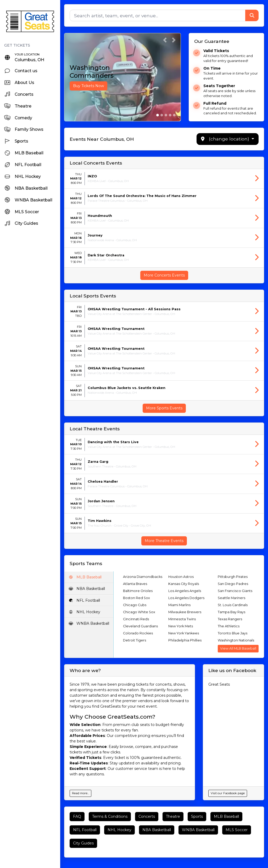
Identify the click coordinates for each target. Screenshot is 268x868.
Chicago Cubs (135, 605)
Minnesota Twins (182, 619)
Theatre (173, 816)
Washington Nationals (236, 640)
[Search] (158, 15)
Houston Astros (181, 577)
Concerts (147, 816)
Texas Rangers (230, 619)
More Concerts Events (164, 275)
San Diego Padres (233, 584)
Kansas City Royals (184, 584)
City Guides (83, 843)
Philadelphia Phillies (185, 640)
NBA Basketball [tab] (87, 589)
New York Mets (181, 626)
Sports (197, 816)
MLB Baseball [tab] (85, 577)
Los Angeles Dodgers (186, 598)
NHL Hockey (119, 830)
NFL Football (85, 830)
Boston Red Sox (136, 598)
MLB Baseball (226, 816)
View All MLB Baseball (238, 648)
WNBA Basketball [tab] (89, 623)
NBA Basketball (157, 830)
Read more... (80, 793)
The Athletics (229, 626)
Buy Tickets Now (88, 86)
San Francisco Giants (235, 591)
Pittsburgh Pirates (233, 577)
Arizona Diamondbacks (143, 577)
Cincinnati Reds (136, 619)
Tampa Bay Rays (231, 612)
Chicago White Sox (139, 612)
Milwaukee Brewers (185, 612)
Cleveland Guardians (140, 626)
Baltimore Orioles (138, 591)
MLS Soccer (237, 830)
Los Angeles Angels (185, 591)
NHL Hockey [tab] (84, 612)
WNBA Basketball (198, 830)
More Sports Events (164, 408)
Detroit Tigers (135, 640)
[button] (165, 40)
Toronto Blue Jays (233, 633)
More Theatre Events (164, 541)
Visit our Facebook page (228, 793)
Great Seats (219, 684)
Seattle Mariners (231, 598)
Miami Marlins (179, 605)
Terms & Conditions (110, 816)
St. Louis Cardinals (233, 605)
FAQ (77, 816)
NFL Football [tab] (84, 600)
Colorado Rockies (138, 633)
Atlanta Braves (135, 584)
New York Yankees (184, 633)
